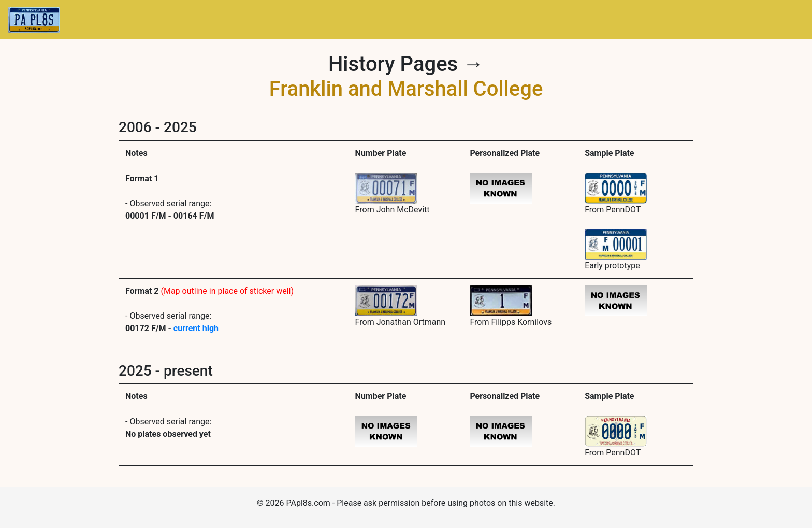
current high (196, 328)
